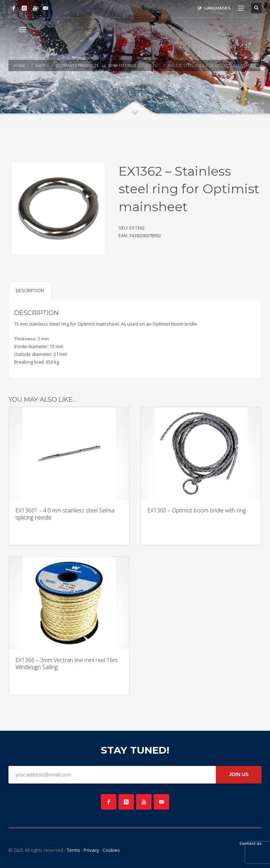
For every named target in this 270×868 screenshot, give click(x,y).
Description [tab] (30, 290)
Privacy (91, 850)
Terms (73, 850)
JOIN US (239, 774)
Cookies (111, 850)
